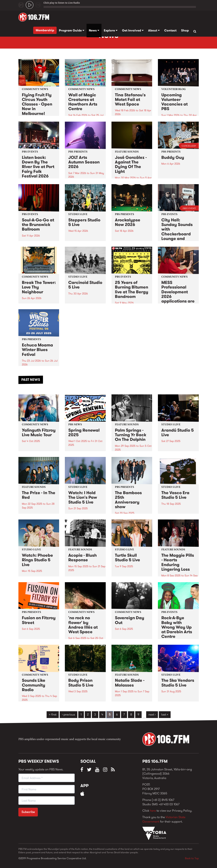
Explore (111, 30)
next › (152, 714)
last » (165, 714)
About (154, 30)
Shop (185, 30)
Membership (45, 30)
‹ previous (68, 714)
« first (53, 714)
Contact (170, 30)
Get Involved (133, 30)
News (94, 30)
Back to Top (192, 858)
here (153, 811)
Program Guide (72, 30)
